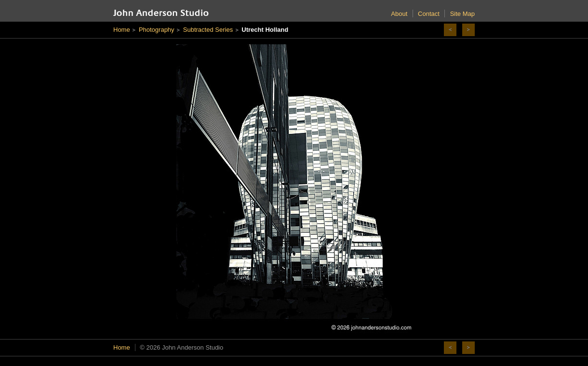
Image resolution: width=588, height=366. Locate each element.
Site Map (462, 14)
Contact (429, 14)
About (399, 14)
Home (122, 30)
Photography (157, 30)
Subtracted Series (208, 30)
